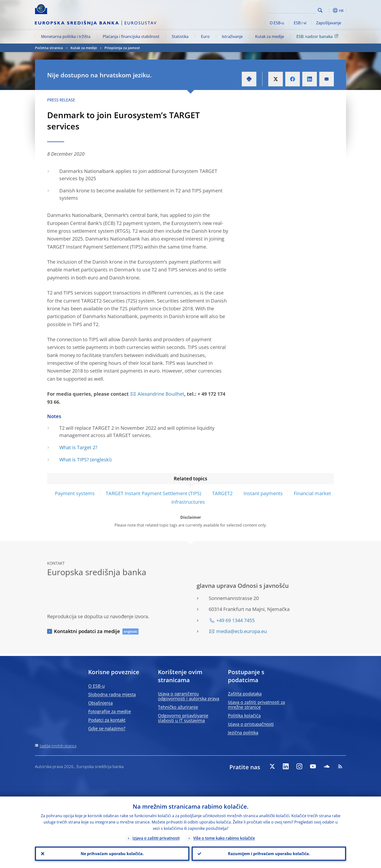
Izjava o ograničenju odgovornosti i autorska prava (189, 696)
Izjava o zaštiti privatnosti (156, 838)
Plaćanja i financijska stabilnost (131, 36)
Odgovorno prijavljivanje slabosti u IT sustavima (183, 718)
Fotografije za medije (110, 711)
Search (320, 10)
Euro (205, 36)
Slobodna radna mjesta (112, 694)
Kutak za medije (270, 36)
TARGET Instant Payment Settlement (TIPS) (153, 493)
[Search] (292, 10)
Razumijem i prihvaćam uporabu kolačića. (269, 854)
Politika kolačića (244, 716)
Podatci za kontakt (107, 720)
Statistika (180, 36)
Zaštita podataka (245, 694)
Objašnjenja (100, 703)
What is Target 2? (78, 447)
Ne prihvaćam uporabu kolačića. (112, 854)
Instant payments (263, 493)
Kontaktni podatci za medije (87, 631)
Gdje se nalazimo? (107, 728)
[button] (329, 10)
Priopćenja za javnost (122, 48)
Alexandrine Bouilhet (161, 394)
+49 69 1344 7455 (235, 620)
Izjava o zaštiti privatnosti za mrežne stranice (256, 705)
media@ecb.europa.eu (242, 631)
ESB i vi (300, 23)
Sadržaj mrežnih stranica (58, 746)
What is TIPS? (74, 460)
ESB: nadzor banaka (318, 36)
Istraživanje (232, 36)
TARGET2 (222, 493)
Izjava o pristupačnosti (251, 724)
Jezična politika (243, 733)
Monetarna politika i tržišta (66, 36)
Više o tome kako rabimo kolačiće (224, 838)
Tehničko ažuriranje (178, 707)
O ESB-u (277, 23)
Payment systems (75, 493)
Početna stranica (49, 48)
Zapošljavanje (329, 23)
